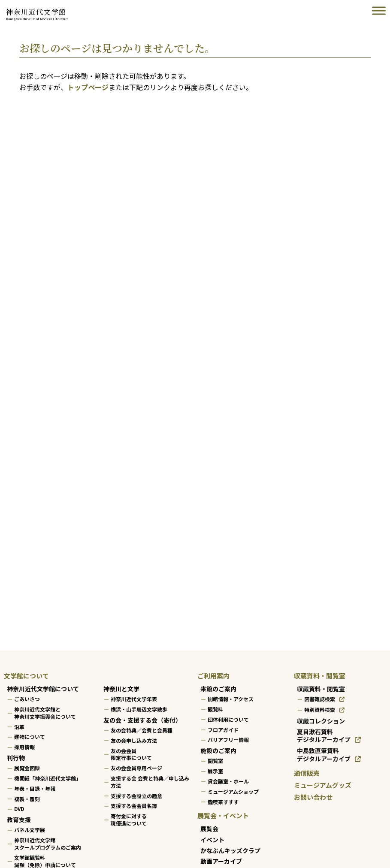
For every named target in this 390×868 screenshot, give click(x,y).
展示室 (215, 771)
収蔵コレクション (321, 721)
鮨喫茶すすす (223, 801)
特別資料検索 (320, 710)
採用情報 (24, 747)
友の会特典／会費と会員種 (142, 730)
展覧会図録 (27, 768)
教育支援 (19, 820)
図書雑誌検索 (320, 699)
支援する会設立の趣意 (136, 795)
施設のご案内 (218, 750)
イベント (212, 839)
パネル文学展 (30, 830)
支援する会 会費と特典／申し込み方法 (150, 782)
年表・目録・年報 (35, 788)
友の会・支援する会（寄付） (142, 720)
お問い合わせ (313, 797)
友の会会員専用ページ (136, 768)
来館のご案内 (218, 689)
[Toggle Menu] (379, 11)
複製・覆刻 (27, 798)
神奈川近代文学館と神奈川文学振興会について (45, 713)
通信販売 (307, 773)
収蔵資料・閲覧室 (320, 676)
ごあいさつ (27, 699)
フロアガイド (223, 729)
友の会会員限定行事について (131, 754)
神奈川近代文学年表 (134, 699)
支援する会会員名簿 (134, 806)
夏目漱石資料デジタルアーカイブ (324, 736)
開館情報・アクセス (231, 699)
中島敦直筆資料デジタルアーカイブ (324, 755)
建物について (30, 737)
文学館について (26, 676)
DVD (19, 809)
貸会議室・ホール (228, 781)
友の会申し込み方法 (134, 740)
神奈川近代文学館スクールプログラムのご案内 (48, 844)
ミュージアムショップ (233, 791)
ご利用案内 (213, 676)
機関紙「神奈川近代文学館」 (48, 778)
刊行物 (16, 758)
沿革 (19, 726)
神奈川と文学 (121, 689)
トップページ (88, 87)
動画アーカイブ (221, 861)
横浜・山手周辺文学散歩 (139, 709)
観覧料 (215, 709)
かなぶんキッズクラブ (230, 850)
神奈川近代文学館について (43, 689)
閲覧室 (215, 761)
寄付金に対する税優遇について (129, 820)
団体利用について (228, 719)
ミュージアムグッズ (323, 785)
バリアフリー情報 (228, 740)
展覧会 (209, 829)
